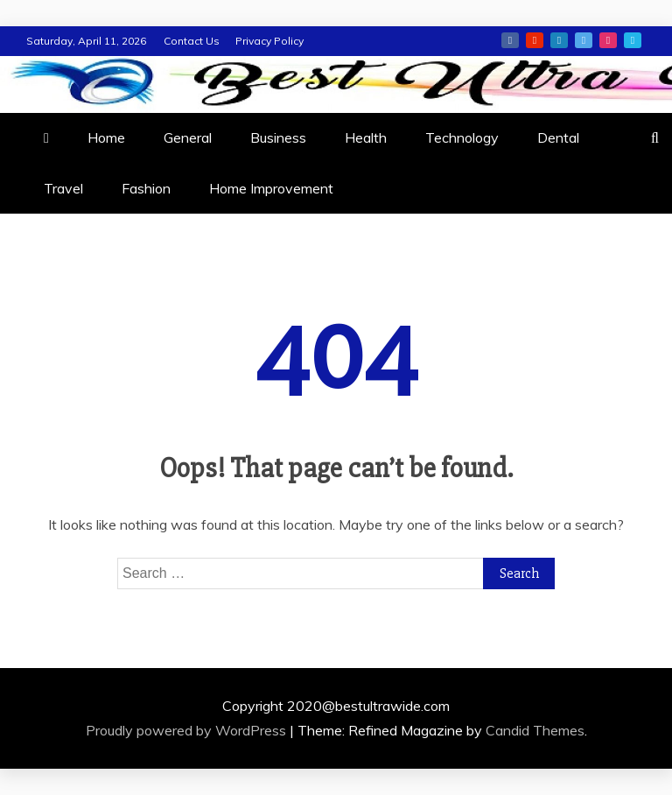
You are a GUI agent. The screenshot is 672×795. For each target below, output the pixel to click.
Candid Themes (535, 730)
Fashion (146, 188)
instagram (608, 40)
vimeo (633, 40)
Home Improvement (271, 188)
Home (106, 137)
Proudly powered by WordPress (188, 730)
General (188, 137)
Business (278, 137)
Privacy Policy (269, 41)
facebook (510, 40)
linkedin (559, 40)
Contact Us (192, 41)
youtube (535, 40)
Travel (63, 188)
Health (366, 137)
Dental (558, 137)
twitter (584, 40)
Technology (462, 137)
